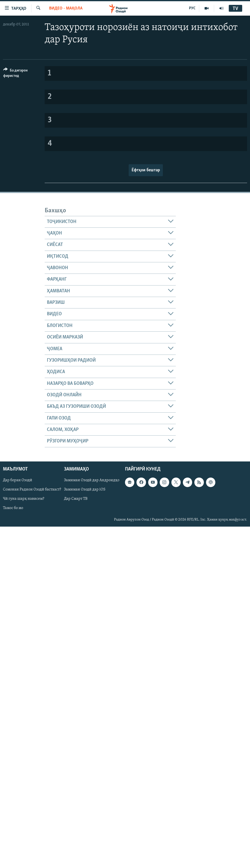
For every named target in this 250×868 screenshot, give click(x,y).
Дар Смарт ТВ (76, 499)
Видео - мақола (66, 8)
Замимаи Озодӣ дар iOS (85, 490)
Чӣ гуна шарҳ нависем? (24, 499)
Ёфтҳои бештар (146, 170)
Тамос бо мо (13, 508)
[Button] (21, 74)
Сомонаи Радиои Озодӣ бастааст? (32, 490)
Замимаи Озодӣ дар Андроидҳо (92, 480)
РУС (192, 8)
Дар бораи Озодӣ (18, 480)
